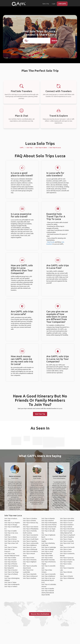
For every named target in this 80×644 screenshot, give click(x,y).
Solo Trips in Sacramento (31, 535)
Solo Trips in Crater (66, 549)
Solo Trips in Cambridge (49, 547)
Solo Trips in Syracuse (67, 558)
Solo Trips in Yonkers (11, 586)
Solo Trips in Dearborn (67, 525)
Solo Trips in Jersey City (12, 541)
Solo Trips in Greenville (49, 574)
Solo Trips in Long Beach (68, 535)
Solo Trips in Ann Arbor (67, 518)
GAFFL (22, 148)
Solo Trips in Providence (30, 551)
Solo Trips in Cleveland (67, 521)
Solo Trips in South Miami (31, 539)
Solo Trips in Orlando (29, 521)
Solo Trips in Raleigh (48, 549)
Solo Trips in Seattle (11, 531)
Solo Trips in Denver (11, 539)
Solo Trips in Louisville (67, 541)
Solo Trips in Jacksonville (31, 543)
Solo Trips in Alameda (48, 518)
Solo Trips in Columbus (30, 518)
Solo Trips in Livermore (30, 537)
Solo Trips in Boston (11, 562)
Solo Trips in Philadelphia (31, 529)
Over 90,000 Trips (47, 45)
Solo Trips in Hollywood (30, 576)
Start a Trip (46, 4)
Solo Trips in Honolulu (30, 560)
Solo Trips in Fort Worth (67, 547)
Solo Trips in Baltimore (30, 545)
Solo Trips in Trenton (11, 547)
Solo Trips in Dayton (66, 562)
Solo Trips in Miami (47, 556)
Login (54, 4)
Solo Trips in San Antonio (31, 527)
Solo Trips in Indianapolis (12, 584)
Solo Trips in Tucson (66, 523)
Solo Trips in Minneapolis (49, 523)
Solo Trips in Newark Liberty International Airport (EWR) (48, 593)
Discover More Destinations (40, 614)
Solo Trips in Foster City (67, 560)
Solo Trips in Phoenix (11, 564)
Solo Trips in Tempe (66, 539)
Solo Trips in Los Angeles (12, 523)
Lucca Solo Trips (40, 143)
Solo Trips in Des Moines (49, 525)
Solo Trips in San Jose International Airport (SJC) (48, 580)
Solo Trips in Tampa (10, 582)
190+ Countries (35, 45)
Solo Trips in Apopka (48, 589)
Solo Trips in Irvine (29, 558)
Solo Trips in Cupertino (30, 541)
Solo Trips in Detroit (66, 527)
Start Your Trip (40, 414)
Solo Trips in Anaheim (30, 578)
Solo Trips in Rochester (67, 529)
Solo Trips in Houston (11, 570)
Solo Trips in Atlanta (11, 537)
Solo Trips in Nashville (30, 574)
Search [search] (54, 41)
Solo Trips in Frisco (66, 551)
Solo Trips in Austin (10, 560)
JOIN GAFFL (62, 4)
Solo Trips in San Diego (11, 572)
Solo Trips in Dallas (10, 558)
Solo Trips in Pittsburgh (30, 549)
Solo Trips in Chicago (11, 525)
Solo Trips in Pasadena (67, 537)
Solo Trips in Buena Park (49, 527)
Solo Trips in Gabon (41, 148)
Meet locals (51, 242)
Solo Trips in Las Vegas (48, 529)
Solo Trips (30, 148)
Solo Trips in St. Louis (29, 547)
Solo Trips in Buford (48, 521)
